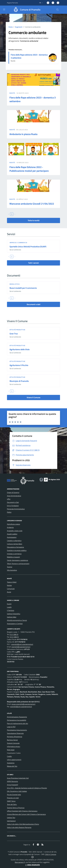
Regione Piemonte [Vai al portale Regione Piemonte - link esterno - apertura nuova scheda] (12, 3)
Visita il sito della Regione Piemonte (19, 827)
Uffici (9, 499)
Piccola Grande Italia (14, 795)
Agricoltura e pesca (13, 524)
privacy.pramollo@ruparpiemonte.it (23, 704)
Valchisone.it (11, 821)
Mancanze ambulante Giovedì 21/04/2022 (32, 204)
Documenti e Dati (13, 502)
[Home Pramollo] (26, 10)
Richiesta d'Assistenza (15, 737)
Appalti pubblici (12, 534)
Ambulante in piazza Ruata (23, 134)
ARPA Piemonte (12, 781)
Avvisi (9, 592)
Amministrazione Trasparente (17, 717)
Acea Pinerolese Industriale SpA (18, 778)
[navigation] (4, 9)
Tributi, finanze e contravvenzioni (18, 564)
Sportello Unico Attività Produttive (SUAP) (28, 247)
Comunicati (11, 589)
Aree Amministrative (14, 496)
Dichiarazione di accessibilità (17, 720)
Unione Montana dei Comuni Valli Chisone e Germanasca (26, 814)
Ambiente (10, 527)
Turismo (10, 567)
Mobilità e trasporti (13, 557)
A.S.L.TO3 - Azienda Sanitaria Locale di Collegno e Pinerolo (27, 788)
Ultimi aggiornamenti (14, 760)
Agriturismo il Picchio (19, 365)
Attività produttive (17, 330)
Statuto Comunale (13, 743)
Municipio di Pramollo (19, 381)
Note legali (11, 750)
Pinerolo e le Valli (13, 798)
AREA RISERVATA (32, 865)
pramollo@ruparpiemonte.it (21, 647)
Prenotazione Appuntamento (17, 730)
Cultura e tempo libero (15, 544)
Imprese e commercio (18, 243)
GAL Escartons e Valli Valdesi (17, 791)
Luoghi (9, 607)
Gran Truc (14, 334)
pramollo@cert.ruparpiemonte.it (22, 644)
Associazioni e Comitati (15, 624)
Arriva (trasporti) (12, 785)
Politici (9, 512)
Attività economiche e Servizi (17, 620)
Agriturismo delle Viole (20, 349)
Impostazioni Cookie (14, 753)
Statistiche (11, 763)
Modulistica (15, 284)
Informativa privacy (14, 746)
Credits (9, 756)
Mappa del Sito (12, 766)
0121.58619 (14, 634)
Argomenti (19, 27)
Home (11, 27)
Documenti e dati (34, 304)
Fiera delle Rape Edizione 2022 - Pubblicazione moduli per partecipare (29, 169)
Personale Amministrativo (16, 509)
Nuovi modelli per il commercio (23, 288)
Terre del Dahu (12, 804)
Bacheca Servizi (12, 740)
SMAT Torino (11, 801)
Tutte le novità (34, 220)
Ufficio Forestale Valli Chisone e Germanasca (22, 811)
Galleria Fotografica (14, 614)
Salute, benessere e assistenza (17, 560)
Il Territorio (11, 610)
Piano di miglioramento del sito (17, 723)
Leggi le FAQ (11, 727)
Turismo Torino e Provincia (16, 808)
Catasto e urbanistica (14, 541)
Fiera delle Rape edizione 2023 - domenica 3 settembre (29, 56)
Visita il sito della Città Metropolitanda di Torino (23, 824)
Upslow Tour (11, 818)
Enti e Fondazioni (13, 506)
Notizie (9, 585)
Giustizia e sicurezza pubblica (17, 550)
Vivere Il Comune (33, 397)
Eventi (9, 604)
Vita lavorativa (12, 570)
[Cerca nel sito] (58, 10)
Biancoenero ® (20, 862)
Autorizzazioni (12, 537)
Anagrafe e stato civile (15, 531)
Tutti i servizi (33, 263)
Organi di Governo (13, 492)
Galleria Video (12, 617)
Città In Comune (51, 854)
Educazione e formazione (15, 547)
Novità (12, 93)
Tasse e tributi (12, 582)
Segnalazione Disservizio (15, 733)
